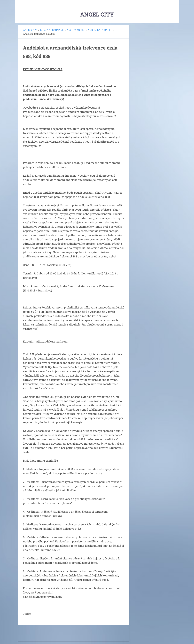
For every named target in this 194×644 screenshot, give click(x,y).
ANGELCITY (30, 30)
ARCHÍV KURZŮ (76, 30)
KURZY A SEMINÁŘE (52, 30)
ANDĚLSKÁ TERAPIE (100, 30)
